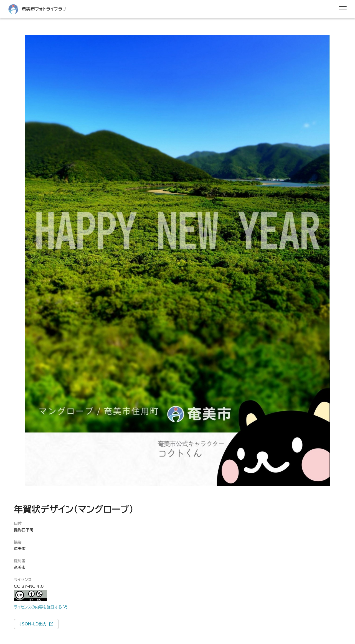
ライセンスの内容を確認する (38, 607)
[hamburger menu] (343, 9)
